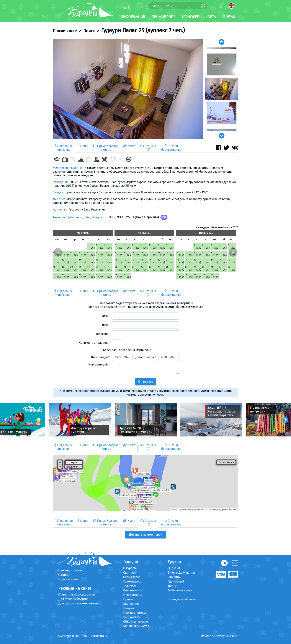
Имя (106, 316)
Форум (229, 17)
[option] (128, 89)
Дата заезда (100, 357)
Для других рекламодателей (78, 603)
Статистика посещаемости (76, 594)
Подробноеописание (64, 148)
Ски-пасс (129, 573)
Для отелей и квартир (73, 599)
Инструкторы (133, 595)
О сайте (63, 575)
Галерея (129, 608)
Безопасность (133, 590)
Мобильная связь (180, 590)
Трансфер (130, 586)
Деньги (173, 586)
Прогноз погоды (135, 613)
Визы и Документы (181, 573)
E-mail (105, 325)
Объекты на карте (136, 622)
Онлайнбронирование (171, 148)
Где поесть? (176, 581)
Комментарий (99, 364)
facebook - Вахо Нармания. (87, 209)
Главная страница (70, 570)
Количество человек (94, 343)
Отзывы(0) (148, 148)
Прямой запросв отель (106, 148)
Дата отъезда (145, 357)
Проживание (65, 31)
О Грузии (174, 568)
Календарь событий (182, 599)
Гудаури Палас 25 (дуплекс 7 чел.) (143, 30)
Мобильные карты (136, 626)
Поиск (89, 31)
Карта (211, 17)
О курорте (130, 568)
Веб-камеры (132, 617)
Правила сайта (68, 579)
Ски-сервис (131, 604)
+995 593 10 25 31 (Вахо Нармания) (134, 217)
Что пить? (175, 577)
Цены (83, 146)
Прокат (128, 599)
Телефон (103, 334)
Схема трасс (132, 577)
